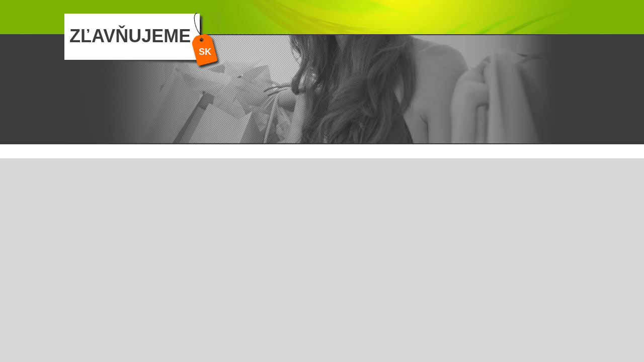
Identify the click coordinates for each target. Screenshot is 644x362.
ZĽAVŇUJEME (130, 36)
